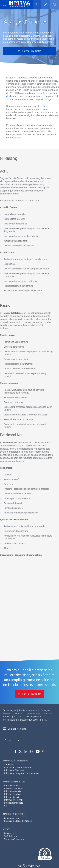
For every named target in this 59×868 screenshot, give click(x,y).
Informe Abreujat (12, 786)
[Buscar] (55, 4)
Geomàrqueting (11, 818)
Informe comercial (13, 791)
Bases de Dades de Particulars (18, 821)
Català (8, 740)
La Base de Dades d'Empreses (18, 767)
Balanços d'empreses (14, 788)
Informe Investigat (13, 800)
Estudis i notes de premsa (28, 717)
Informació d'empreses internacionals (22, 773)
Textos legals (10, 710)
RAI (6, 806)
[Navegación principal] (4, 4)
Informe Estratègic (13, 794)
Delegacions (10, 833)
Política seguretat (28, 710)
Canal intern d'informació (27, 714)
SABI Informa (10, 836)
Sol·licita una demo (30, 51)
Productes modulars (14, 803)
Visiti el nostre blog (17, 729)
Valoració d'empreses (14, 839)
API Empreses (11, 765)
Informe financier (12, 797)
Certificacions (10, 720)
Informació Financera (14, 770)
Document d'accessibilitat (33, 720)
